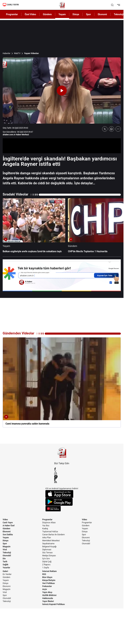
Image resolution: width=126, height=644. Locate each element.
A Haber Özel (9, 526)
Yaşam (6, 538)
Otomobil (7, 556)
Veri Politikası (49, 583)
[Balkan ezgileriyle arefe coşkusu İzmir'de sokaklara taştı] (34, 227)
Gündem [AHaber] (47, 14)
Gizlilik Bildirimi (49, 595)
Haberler (7, 53)
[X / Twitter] (62, 471)
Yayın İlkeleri (48, 601)
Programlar (47, 520)
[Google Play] (62, 502)
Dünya (6, 541)
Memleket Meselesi (51, 541)
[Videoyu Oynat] (62, 91)
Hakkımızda (48, 598)
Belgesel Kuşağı (49, 547)
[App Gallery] (62, 509)
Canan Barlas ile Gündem (54, 535)
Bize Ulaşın (47, 577)
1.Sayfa (46, 568)
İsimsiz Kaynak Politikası (54, 604)
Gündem (6, 529)
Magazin (7, 547)
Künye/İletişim (49, 580)
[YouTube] (62, 477)
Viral (5, 550)
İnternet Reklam (50, 571)
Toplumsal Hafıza (50, 532)
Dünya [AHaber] (76, 14)
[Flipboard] (62, 479)
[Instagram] (62, 474)
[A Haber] (62, 5)
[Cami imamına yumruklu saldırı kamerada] (62, 382)
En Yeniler (7, 574)
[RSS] (62, 482)
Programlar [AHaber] (12, 14)
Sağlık (6, 565)
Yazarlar (6, 568)
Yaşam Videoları (31, 53)
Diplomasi (47, 550)
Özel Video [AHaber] (30, 14)
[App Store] (62, 494)
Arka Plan (47, 538)
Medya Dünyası (49, 556)
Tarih (5, 562)
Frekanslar (47, 586)
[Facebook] (62, 469)
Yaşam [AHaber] (62, 14)
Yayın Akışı (47, 592)
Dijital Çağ (47, 562)
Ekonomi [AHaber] (102, 14)
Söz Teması (48, 553)
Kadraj (45, 529)
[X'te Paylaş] (105, 129)
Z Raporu (46, 565)
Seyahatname (48, 544)
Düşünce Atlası (49, 523)
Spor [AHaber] (89, 14)
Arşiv (45, 589)
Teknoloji (7, 553)
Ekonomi (7, 532)
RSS (44, 574)
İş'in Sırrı (46, 559)
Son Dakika (8, 535)
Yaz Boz (46, 526)
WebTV (17, 53)
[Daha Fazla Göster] (118, 129)
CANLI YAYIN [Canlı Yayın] (11, 5)
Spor (5, 544)
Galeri (5, 571)
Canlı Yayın (8, 523)
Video (5, 520)
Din (4, 559)
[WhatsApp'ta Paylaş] (111, 129)
